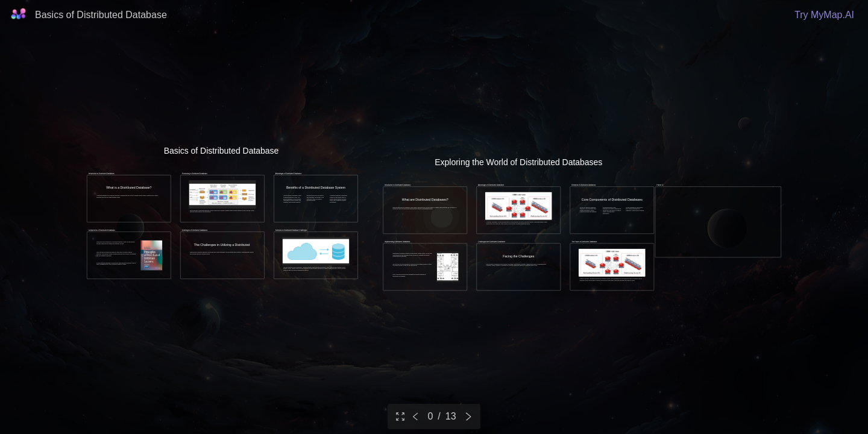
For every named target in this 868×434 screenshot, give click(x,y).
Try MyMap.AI (824, 15)
